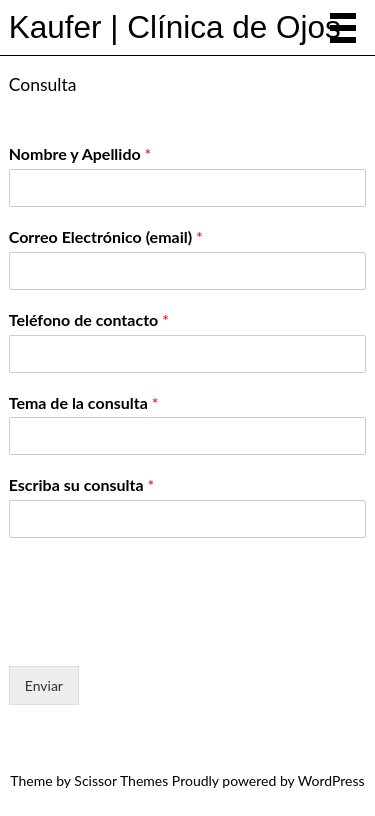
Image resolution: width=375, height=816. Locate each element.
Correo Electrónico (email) (106, 236)
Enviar (44, 685)
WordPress (331, 780)
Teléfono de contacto (89, 319)
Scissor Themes (121, 780)
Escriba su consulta (81, 484)
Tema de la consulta (84, 402)
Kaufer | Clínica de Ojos (175, 27)
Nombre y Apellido (80, 153)
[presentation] (161, 633)
